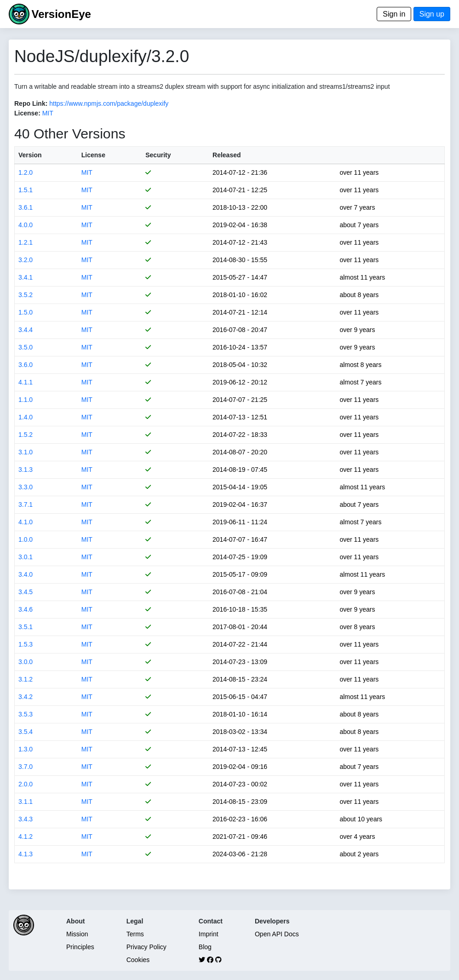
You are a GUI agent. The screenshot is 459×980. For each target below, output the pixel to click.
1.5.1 (26, 190)
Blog (205, 947)
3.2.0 (26, 260)
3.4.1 (26, 277)
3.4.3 (26, 819)
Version (30, 155)
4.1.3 (26, 854)
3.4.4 (26, 330)
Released (227, 155)
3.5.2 (26, 295)
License (93, 155)
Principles (80, 947)
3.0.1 (26, 557)
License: (27, 113)
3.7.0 (26, 767)
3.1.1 (26, 802)
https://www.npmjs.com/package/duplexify (109, 103)
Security (158, 155)
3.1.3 (26, 470)
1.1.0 (26, 400)
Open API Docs (277, 934)
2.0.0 (26, 784)
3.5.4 (26, 732)
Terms (135, 934)
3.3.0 (26, 487)
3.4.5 (26, 592)
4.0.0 (26, 225)
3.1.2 (26, 679)
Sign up (432, 14)
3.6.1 (26, 207)
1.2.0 (26, 172)
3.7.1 (26, 504)
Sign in (394, 14)
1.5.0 (26, 312)
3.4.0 (26, 574)
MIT (48, 113)
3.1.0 (26, 452)
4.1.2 (26, 837)
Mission (77, 934)
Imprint (209, 934)
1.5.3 (26, 644)
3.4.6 (26, 609)
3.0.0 (26, 662)
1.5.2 (26, 435)
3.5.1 (26, 627)
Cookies (138, 960)
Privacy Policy (146, 947)
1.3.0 (26, 749)
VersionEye (61, 14)
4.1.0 (26, 522)
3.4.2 (26, 697)
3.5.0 (26, 347)
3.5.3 (26, 714)
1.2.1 (26, 242)
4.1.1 (26, 382)
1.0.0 (26, 539)
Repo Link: (31, 103)
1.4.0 (26, 417)
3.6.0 (26, 365)
